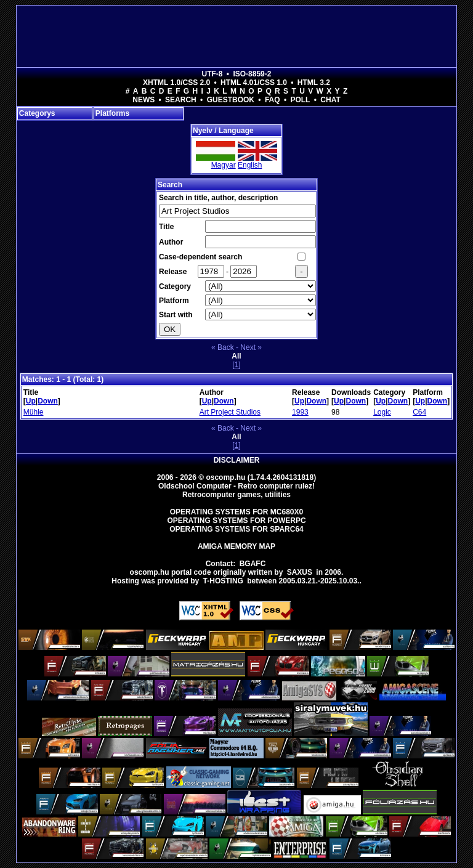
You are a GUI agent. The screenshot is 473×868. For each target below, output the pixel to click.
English (250, 165)
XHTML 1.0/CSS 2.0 (176, 83)
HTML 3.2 (314, 83)
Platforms (112, 113)
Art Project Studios (230, 412)
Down (48, 401)
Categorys (37, 113)
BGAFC (253, 564)
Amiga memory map (236, 546)
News (144, 100)
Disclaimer (237, 460)
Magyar (224, 165)
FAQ (273, 100)
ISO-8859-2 (252, 74)
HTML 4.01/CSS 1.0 (254, 83)
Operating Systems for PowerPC (236, 521)
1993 (300, 412)
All (236, 356)
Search (181, 100)
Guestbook (231, 100)
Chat (330, 100)
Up (31, 401)
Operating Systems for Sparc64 (236, 529)
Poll (300, 100)
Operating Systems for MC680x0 (237, 512)
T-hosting (223, 581)
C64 (419, 412)
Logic (382, 412)
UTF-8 (212, 74)
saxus (300, 572)
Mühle (34, 412)
